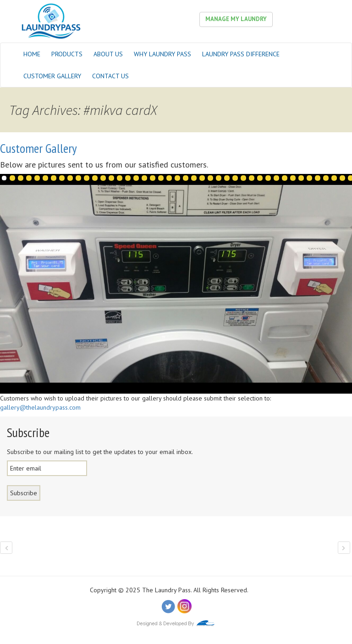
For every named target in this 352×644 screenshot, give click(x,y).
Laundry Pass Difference (241, 54)
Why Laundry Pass (162, 54)
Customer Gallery (52, 76)
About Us (108, 54)
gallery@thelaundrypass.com (40, 407)
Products (67, 54)
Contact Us (110, 76)
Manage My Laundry (236, 19)
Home (32, 54)
